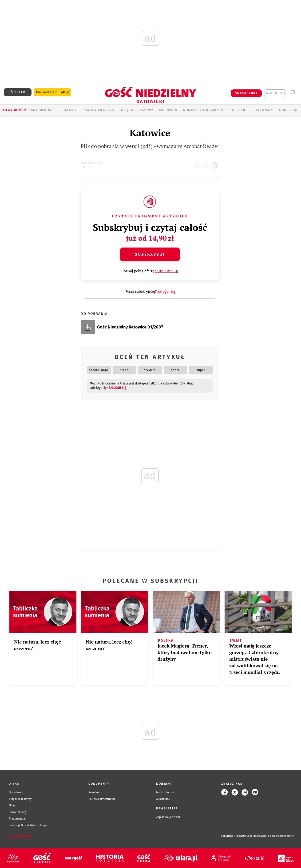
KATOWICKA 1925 (99, 110)
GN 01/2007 (91, 167)
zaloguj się (275, 93)
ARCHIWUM (168, 110)
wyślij (215, 164)
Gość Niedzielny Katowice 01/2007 (130, 327)
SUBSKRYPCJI (167, 271)
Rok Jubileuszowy (136, 110)
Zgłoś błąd (20, 836)
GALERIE (70, 110)
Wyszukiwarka (293, 93)
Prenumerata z (52, 92)
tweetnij (207, 164)
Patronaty (263, 110)
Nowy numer (14, 110)
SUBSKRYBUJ (246, 93)
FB (198, 164)
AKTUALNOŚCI (43, 110)
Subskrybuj (150, 254)
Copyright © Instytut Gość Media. (241, 836)
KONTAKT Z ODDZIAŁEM (203, 110)
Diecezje (238, 110)
